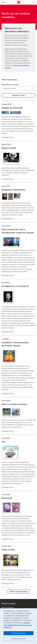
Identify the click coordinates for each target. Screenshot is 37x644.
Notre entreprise (7, 608)
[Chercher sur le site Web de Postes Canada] (34, 2)
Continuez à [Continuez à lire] (8, 137)
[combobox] (18, 88)
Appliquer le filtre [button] (19, 95)
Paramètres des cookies (19, 639)
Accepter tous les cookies (18, 633)
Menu (4, 2)
